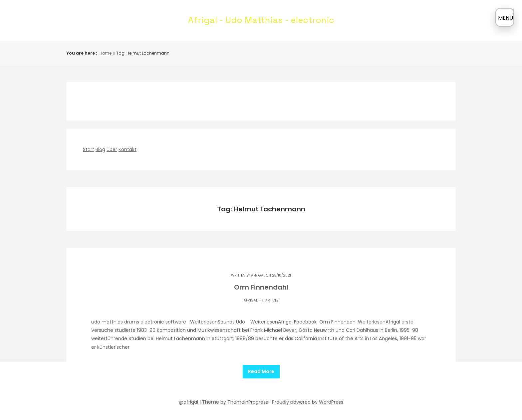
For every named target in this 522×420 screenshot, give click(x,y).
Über (112, 149)
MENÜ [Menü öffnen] (506, 18)
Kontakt (128, 149)
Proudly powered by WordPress (308, 399)
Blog (100, 149)
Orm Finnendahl (261, 287)
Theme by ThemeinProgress (235, 399)
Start (89, 149)
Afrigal (258, 275)
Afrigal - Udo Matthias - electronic (261, 20)
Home (106, 53)
